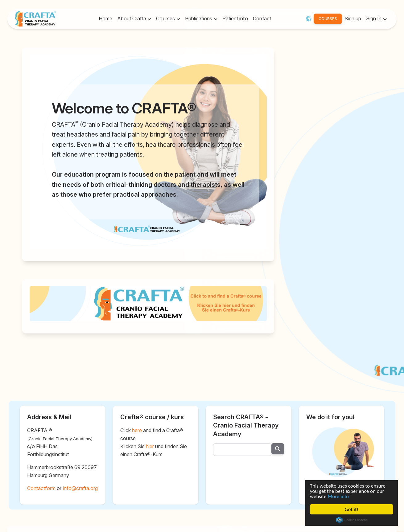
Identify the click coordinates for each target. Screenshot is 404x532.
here (137, 430)
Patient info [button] (235, 18)
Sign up (353, 18)
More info (338, 495)
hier (150, 446)
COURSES (328, 19)
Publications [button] (199, 18)
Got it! (351, 510)
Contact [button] (262, 18)
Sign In (374, 18)
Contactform (41, 488)
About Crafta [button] (132, 18)
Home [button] (105, 18)
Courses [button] (166, 18)
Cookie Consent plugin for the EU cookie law (351, 521)
